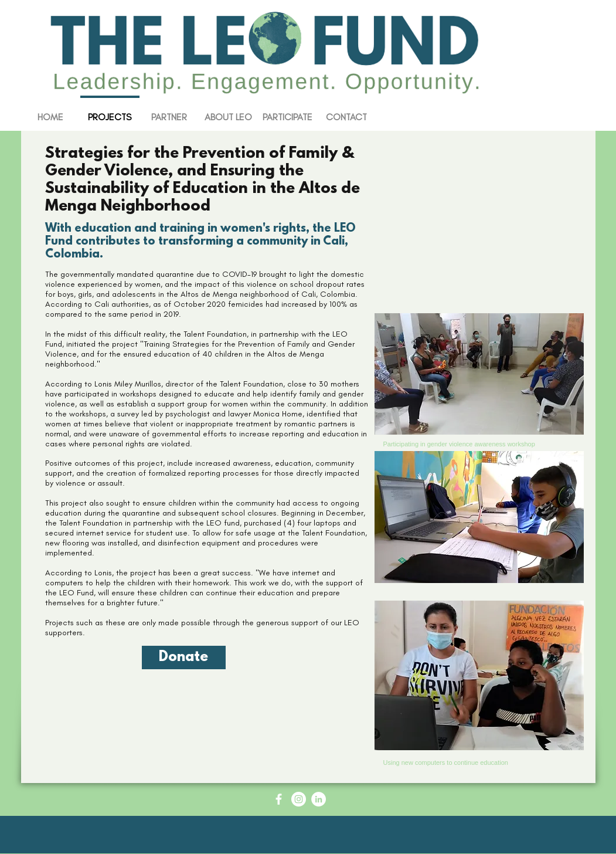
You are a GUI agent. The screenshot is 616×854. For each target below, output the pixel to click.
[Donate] (184, 658)
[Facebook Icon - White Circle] (279, 799)
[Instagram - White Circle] (299, 799)
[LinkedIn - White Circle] (319, 799)
